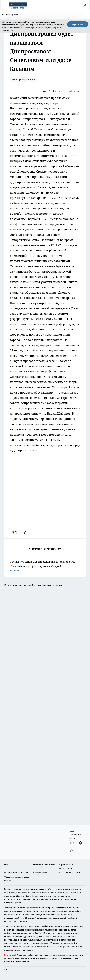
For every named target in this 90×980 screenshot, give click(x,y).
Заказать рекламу (12, 15)
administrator (70, 91)
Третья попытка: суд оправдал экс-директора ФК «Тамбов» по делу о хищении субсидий (45, 566)
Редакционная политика (44, 865)
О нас (7, 865)
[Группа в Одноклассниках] (81, 843)
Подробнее (23, 921)
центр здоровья (24, 79)
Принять (78, 24)
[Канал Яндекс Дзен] (72, 850)
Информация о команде (16, 872)
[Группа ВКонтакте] (72, 843)
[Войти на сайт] (85, 5)
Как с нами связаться (69, 872)
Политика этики (40, 872)
